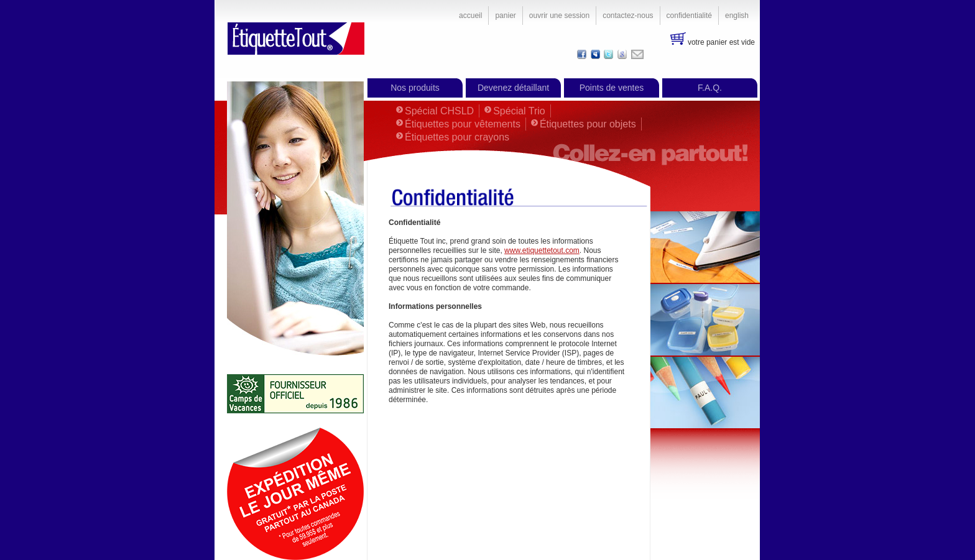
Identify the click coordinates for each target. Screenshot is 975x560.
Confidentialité (689, 16)
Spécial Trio (519, 111)
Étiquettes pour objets (588, 124)
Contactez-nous (628, 16)
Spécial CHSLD (439, 111)
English (737, 16)
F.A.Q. (710, 88)
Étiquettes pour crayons (457, 137)
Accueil (470, 16)
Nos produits (415, 88)
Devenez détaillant (513, 88)
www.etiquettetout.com (542, 250)
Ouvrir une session (559, 16)
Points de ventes (612, 88)
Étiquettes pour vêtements (463, 124)
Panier (505, 16)
